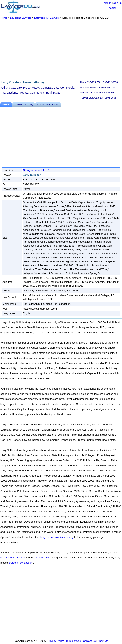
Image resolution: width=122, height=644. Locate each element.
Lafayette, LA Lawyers (47, 18)
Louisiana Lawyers (21, 18)
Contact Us (89, 641)
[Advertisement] (61, 51)
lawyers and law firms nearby (57, 537)
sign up (117, 3)
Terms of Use (73, 641)
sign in (108, 3)
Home (4, 18)
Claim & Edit (43, 558)
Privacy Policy (56, 641)
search (113, 8)
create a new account (13, 558)
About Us (103, 641)
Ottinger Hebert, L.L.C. (37, 170)
